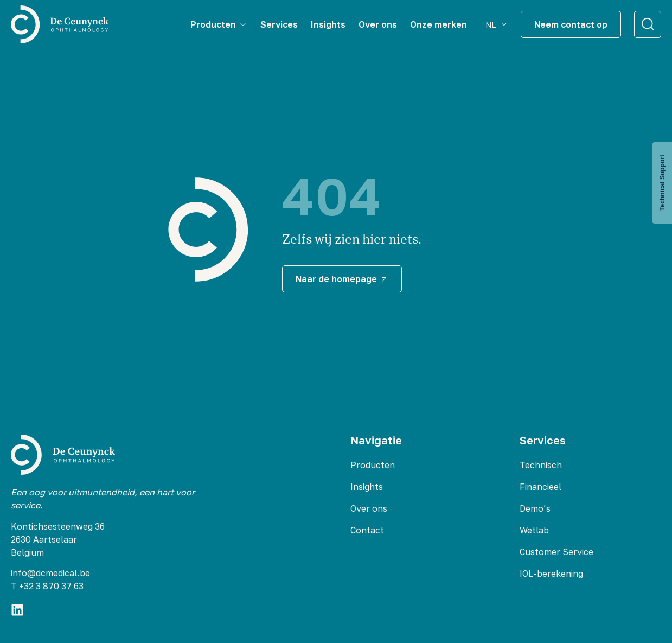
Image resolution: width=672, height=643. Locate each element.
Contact (367, 530)
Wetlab (534, 530)
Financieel (540, 487)
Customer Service (556, 552)
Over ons (369, 508)
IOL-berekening (551, 574)
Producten (373, 465)
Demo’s (535, 508)
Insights (367, 487)
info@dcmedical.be (50, 573)
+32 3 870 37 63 (52, 586)
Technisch (541, 465)
